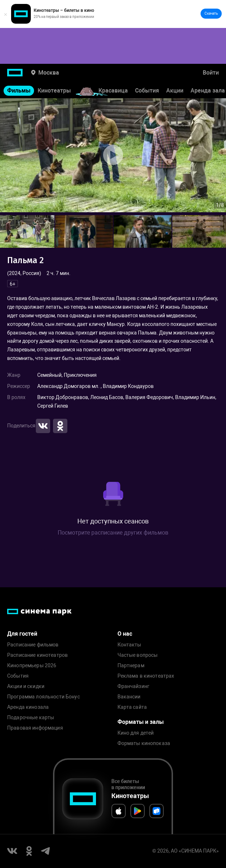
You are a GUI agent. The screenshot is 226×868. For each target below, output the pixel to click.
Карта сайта (132, 707)
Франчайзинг (134, 686)
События (147, 91)
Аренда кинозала (28, 707)
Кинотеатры (54, 91)
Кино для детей (136, 733)
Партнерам (131, 666)
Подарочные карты (31, 718)
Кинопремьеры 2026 (32, 666)
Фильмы (19, 91)
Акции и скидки (26, 686)
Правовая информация (35, 728)
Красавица (113, 91)
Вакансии (129, 697)
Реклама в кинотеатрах (146, 676)
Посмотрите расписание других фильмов (113, 533)
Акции (175, 91)
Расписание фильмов (33, 645)
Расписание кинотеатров (37, 655)
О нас (125, 634)
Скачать (211, 13)
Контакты (129, 645)
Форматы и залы (141, 722)
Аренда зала (208, 91)
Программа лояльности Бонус (44, 697)
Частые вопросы (138, 655)
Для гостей (22, 634)
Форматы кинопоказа (144, 743)
